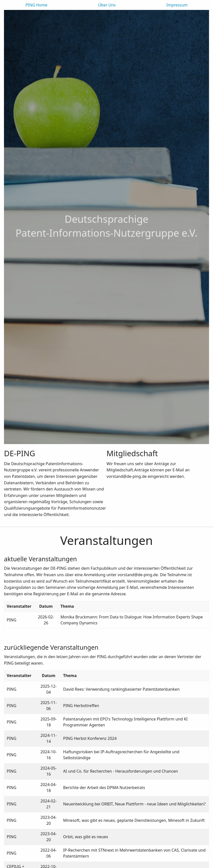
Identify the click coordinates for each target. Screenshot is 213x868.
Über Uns (107, 5)
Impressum (177, 5)
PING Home (36, 5)
